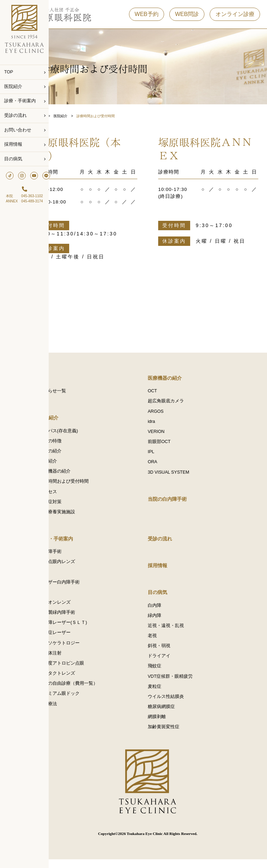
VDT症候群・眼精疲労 (180, 683)
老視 (162, 642)
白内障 (165, 610)
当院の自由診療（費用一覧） (88, 692)
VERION (166, 434)
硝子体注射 (70, 660)
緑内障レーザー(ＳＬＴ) (83, 629)
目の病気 (13, 159)
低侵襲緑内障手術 (77, 619)
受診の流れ (15, 115)
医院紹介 (13, 87)
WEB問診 (187, 17)
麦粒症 (165, 694)
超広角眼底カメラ (176, 402)
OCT (163, 392)
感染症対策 (70, 505)
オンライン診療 (235, 17)
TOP (9, 72)
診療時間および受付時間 (84, 484)
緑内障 (165, 621)
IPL (161, 455)
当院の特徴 (70, 443)
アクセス (68, 495)
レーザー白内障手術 (79, 587)
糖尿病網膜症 (171, 715)
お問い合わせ (18, 130)
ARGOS (166, 413)
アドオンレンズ (75, 608)
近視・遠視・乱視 (176, 631)
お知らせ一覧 (73, 392)
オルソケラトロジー (79, 650)
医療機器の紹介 (75, 474)
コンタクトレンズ (77, 681)
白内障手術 (70, 556)
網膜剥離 (167, 725)
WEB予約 (146, 17)
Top (62, 116)
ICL (63, 598)
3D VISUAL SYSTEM (179, 475)
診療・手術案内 (20, 101)
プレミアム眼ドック (79, 702)
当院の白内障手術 (177, 503)
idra (161, 423)
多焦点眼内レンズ (77, 566)
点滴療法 (68, 713)
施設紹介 (68, 464)
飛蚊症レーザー (75, 640)
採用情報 (13, 144)
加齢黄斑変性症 (174, 736)
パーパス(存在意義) (79, 432)
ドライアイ (169, 662)
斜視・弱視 (169, 652)
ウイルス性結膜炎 (176, 704)
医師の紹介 (70, 453)
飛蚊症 (165, 673)
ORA (163, 465)
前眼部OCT (169, 444)
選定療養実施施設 (77, 516)
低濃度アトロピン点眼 (82, 671)
